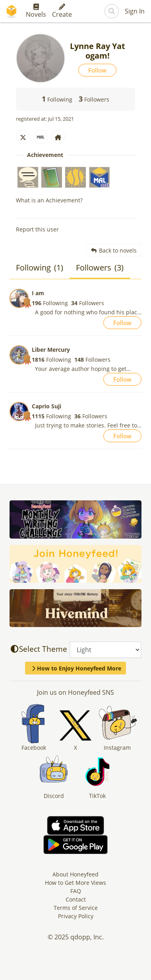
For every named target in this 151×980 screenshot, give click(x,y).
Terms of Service (76, 908)
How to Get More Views (75, 883)
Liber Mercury (51, 350)
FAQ (76, 891)
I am (38, 293)
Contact (76, 899)
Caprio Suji (46, 406)
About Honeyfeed (75, 874)
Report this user (37, 229)
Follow (97, 70)
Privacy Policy (76, 916)
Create (62, 11)
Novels (36, 11)
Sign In (135, 11)
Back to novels (114, 250)
